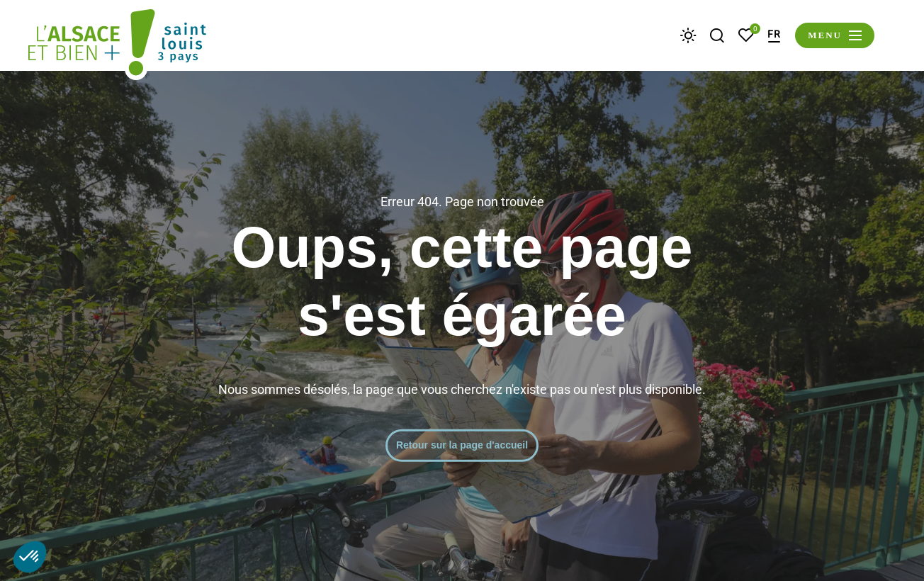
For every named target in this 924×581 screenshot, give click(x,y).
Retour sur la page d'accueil (462, 445)
